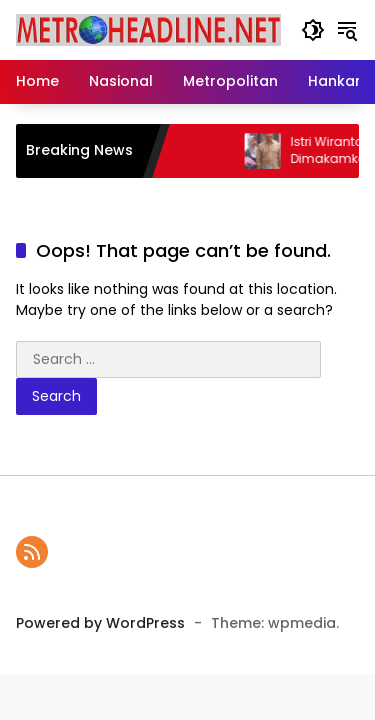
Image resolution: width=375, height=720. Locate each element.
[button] (313, 30)
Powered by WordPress (100, 623)
